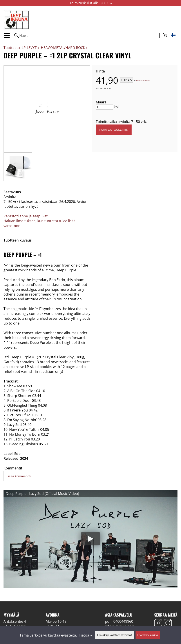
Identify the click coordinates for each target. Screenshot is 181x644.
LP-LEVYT (30, 48)
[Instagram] (168, 623)
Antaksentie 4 (15, 621)
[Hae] (87, 35)
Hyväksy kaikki (148, 635)
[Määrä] (104, 107)
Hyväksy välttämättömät (115, 635)
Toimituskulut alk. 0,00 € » (91, 3)
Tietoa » (85, 635)
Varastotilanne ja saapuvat (26, 216)
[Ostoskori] (165, 36)
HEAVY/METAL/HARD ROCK (64, 48)
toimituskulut (143, 80)
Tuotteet (12, 48)
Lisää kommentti (19, 476)
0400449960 (123, 621)
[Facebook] (158, 623)
